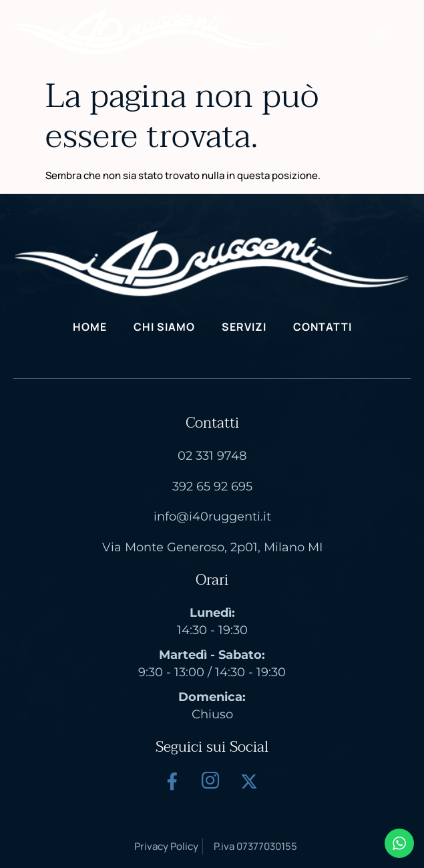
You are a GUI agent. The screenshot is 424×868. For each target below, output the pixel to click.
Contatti (323, 327)
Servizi (244, 327)
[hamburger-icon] (383, 36)
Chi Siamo (164, 327)
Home (90, 327)
